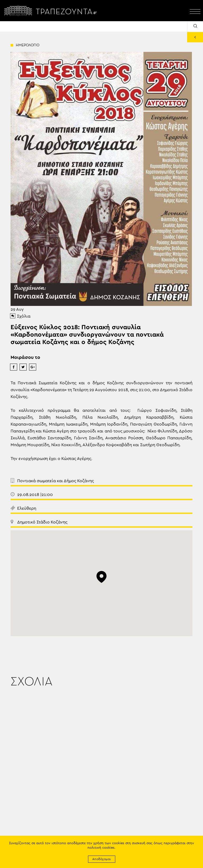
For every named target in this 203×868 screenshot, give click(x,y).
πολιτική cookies (101, 848)
